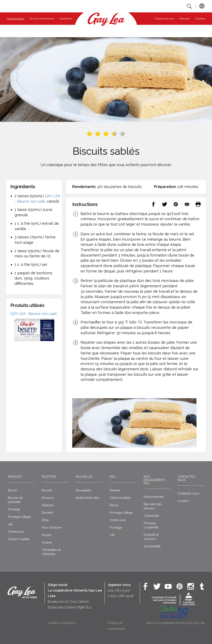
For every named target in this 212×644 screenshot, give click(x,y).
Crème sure (16, 532)
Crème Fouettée (19, 539)
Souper (47, 535)
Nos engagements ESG (154, 480)
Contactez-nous (187, 478)
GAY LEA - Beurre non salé (34, 314)
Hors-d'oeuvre (52, 528)
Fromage (14, 509)
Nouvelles (84, 477)
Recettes (49, 477)
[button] (189, 6)
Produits (15, 477)
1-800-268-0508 (121, 596)
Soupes (47, 542)
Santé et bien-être (88, 498)
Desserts (48, 513)
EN (202, 6)
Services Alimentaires (42, 19)
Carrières (200, 19)
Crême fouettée (120, 498)
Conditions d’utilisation (62, 623)
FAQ (113, 477)
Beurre (12, 490)
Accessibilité (152, 546)
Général (115, 490)
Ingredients (66, 19)
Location (183, 501)
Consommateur (16, 19)
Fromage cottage (19, 517)
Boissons (48, 498)
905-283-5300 (119, 590)
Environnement (154, 497)
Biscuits (47, 490)
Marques (185, 19)
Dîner (45, 520)
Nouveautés (84, 490)
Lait (10, 524)
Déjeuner (48, 505)
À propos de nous (164, 19)
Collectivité (151, 516)
